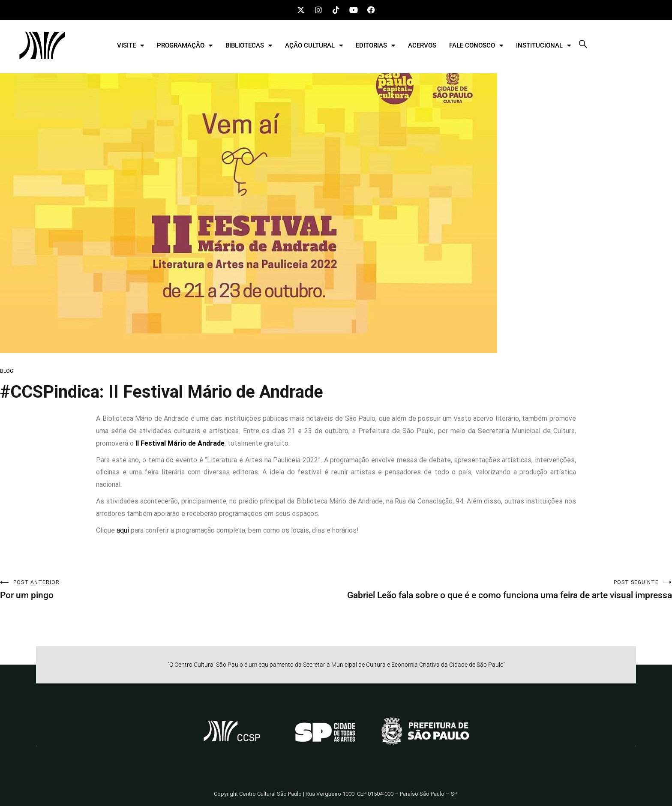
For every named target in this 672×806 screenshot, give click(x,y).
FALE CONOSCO (476, 46)
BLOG (7, 371)
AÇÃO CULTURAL (314, 46)
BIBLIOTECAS (249, 46)
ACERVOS (422, 45)
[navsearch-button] (583, 45)
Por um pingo (168, 590)
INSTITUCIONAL (543, 46)
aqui (123, 530)
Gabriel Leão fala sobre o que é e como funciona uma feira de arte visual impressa (504, 590)
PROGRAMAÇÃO (185, 46)
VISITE (130, 46)
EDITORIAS (375, 46)
